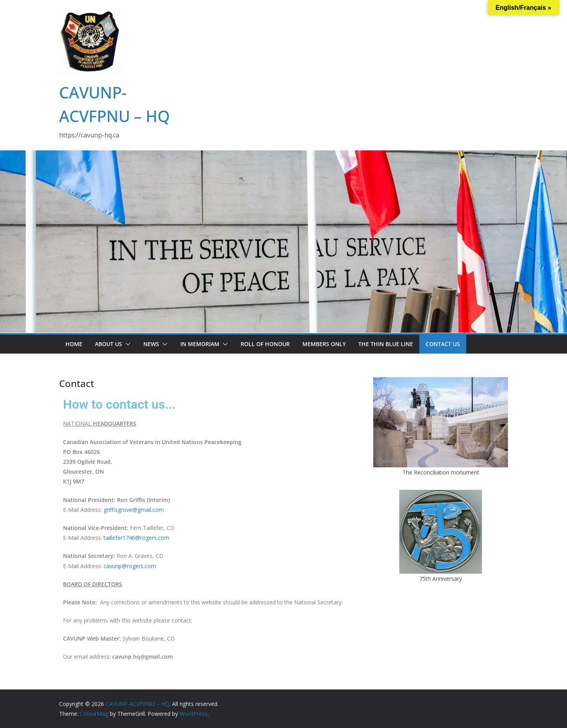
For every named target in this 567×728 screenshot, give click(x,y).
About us (108, 344)
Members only (324, 344)
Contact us (443, 344)
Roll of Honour (265, 344)
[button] (126, 344)
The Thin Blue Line (386, 344)
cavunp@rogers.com (130, 566)
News (151, 344)
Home (74, 344)
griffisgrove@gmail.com (134, 510)
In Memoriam (200, 344)
